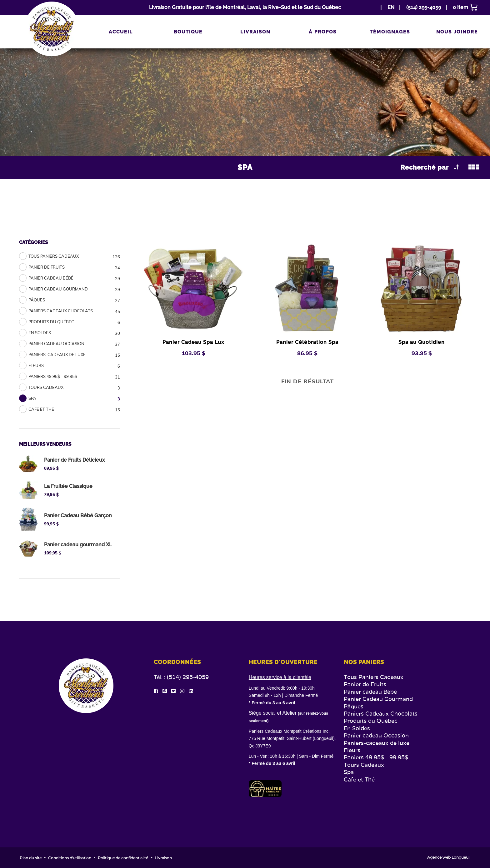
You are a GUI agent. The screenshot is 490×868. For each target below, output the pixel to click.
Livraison (255, 32)
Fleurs (352, 750)
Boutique (188, 32)
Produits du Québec (371, 721)
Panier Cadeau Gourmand (378, 699)
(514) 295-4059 (188, 677)
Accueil (121, 32)
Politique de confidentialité (123, 858)
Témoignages (390, 32)
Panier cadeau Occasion (376, 735)
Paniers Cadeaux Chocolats (381, 714)
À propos (323, 32)
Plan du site (31, 858)
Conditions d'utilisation (70, 858)
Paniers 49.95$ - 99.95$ (376, 757)
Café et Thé (359, 779)
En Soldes (357, 728)
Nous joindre (457, 32)
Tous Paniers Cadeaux (374, 677)
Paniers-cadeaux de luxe (377, 743)
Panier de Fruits (365, 684)
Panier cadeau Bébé (370, 692)
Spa (349, 772)
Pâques (354, 706)
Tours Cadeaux (364, 765)
